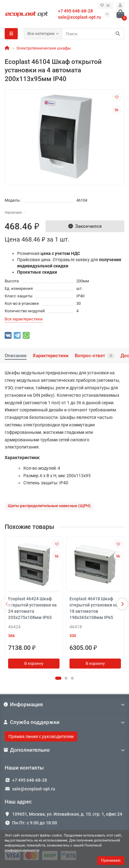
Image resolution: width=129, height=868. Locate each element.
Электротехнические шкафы (43, 48)
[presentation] (7, 604)
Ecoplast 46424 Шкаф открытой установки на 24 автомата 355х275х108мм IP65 (32, 608)
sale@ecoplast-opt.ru (79, 17)
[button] (58, 678)
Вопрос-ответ (95, 356)
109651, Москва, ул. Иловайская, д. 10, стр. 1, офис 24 (67, 814)
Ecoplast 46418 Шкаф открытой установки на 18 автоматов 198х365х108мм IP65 (94, 608)
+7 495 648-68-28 (30, 780)
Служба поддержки (64, 722)
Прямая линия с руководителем (41, 736)
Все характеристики (24, 319)
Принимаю (111, 861)
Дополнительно (64, 750)
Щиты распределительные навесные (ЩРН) (49, 506)
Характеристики (51, 356)
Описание (16, 356)
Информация (64, 704)
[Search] (93, 34)
